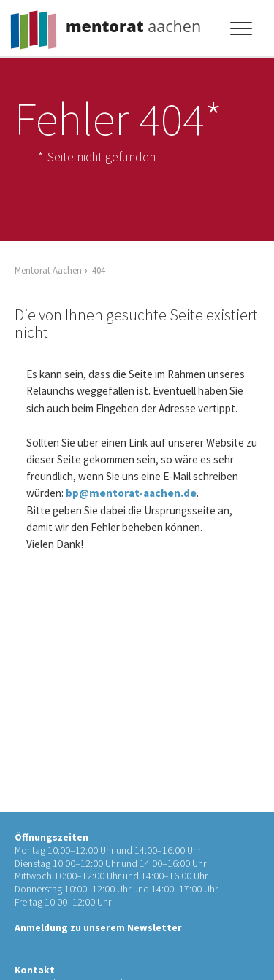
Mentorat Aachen (48, 270)
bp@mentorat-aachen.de (131, 493)
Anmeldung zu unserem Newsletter (98, 928)
